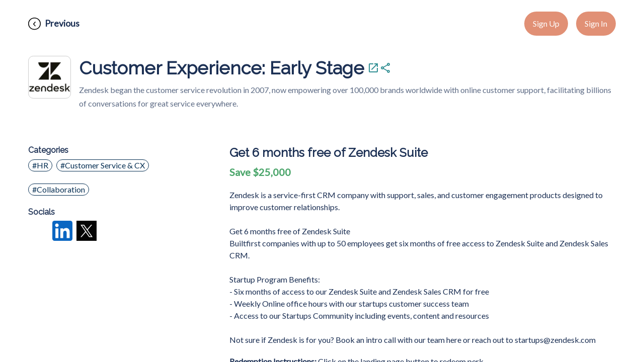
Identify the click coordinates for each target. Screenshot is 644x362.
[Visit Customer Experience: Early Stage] (373, 68)
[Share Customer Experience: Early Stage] (385, 68)
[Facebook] (38, 232)
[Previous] (54, 24)
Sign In (596, 24)
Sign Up (546, 24)
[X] (87, 232)
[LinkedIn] (62, 232)
